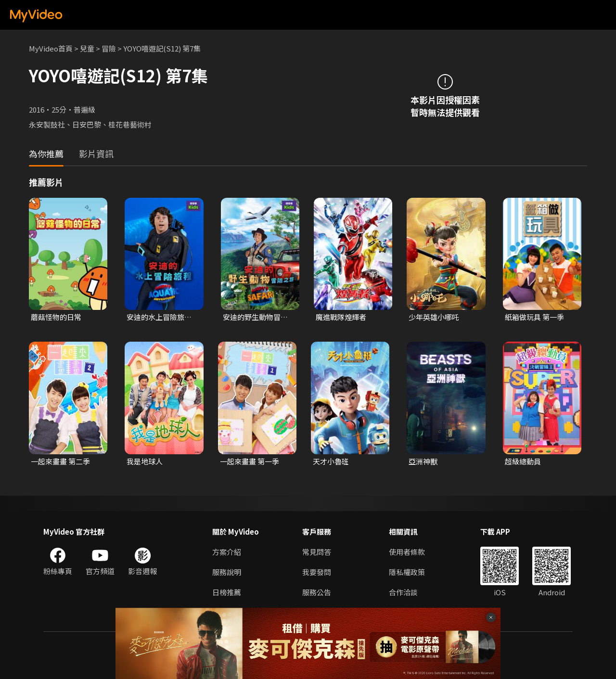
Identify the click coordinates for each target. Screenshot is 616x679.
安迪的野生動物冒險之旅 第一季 (255, 317)
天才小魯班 (331, 461)
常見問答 (317, 552)
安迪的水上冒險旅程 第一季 (159, 317)
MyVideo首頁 (51, 48)
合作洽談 (403, 592)
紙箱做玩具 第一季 (534, 317)
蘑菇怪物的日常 (56, 317)
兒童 (87, 48)
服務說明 (227, 572)
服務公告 (317, 592)
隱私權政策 (407, 572)
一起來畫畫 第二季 (60, 461)
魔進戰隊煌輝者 (341, 317)
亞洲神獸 (423, 461)
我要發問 (317, 572)
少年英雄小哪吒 (434, 317)
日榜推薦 (227, 592)
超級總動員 (523, 461)
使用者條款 (407, 552)
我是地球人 (145, 461)
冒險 (109, 48)
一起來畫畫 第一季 (250, 461)
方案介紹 (227, 552)
